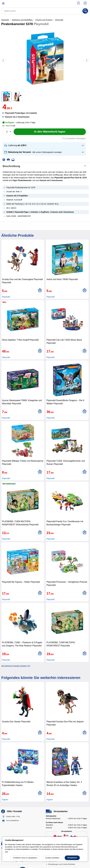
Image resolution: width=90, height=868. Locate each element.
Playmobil (59, 20)
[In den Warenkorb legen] (50, 132)
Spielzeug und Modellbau (22, 20)
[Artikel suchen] (45, 11)
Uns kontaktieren (13, 820)
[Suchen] (85, 11)
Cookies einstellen (52, 858)
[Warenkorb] (85, 3)
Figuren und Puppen (44, 20)
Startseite (5, 20)
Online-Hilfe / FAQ (13, 817)
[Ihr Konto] (79, 3)
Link (6, 852)
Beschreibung (11, 166)
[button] (44, 146)
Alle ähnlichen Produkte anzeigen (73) (16, 666)
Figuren (5, 800)
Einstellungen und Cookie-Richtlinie (62, 864)
